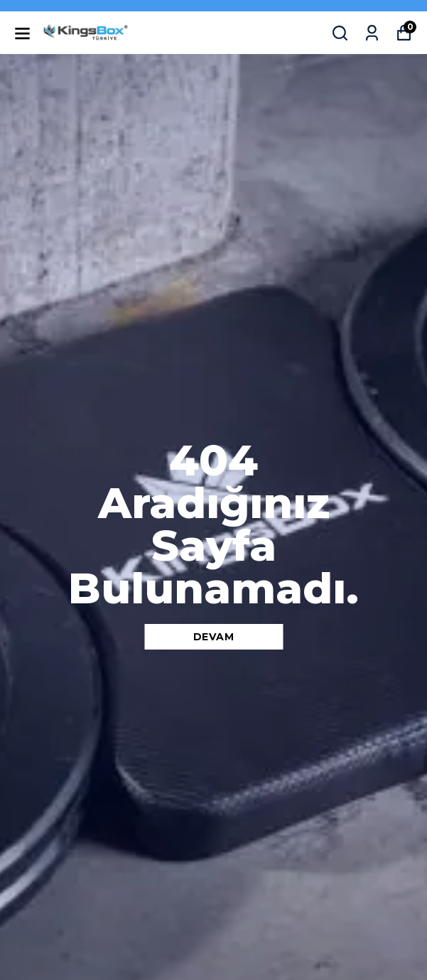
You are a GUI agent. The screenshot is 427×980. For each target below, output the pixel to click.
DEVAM (214, 637)
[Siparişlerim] (372, 33)
